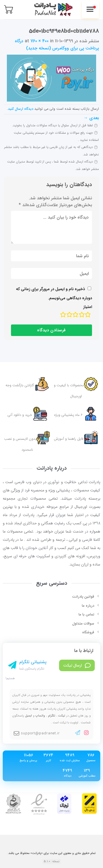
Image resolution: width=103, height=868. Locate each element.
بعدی (91, 118)
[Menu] (91, 10)
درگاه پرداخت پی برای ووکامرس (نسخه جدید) (57, 45)
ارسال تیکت (77, 665)
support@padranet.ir (37, 733)
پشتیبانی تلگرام (33, 662)
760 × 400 (40, 41)
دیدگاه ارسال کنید (21, 109)
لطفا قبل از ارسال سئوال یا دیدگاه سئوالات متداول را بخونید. (52, 125)
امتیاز (88, 307)
